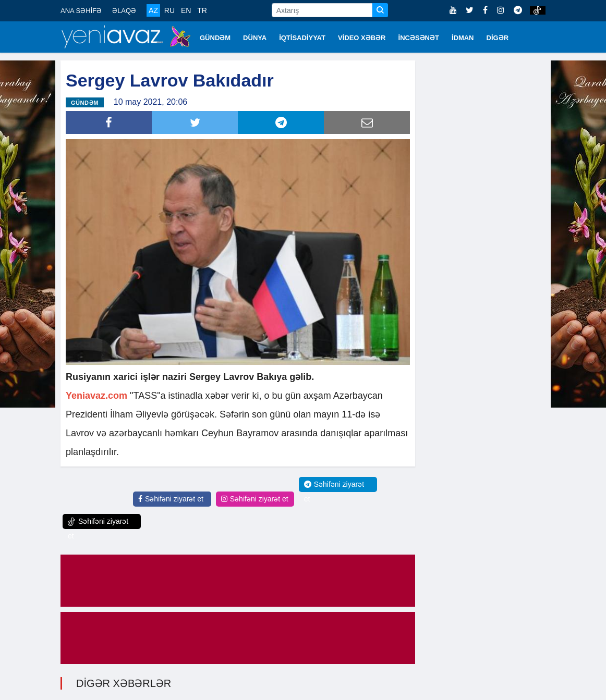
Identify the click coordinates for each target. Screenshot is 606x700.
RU (169, 10)
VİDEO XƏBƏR (362, 38)
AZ (153, 10)
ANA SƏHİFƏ (81, 11)
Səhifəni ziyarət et (171, 499)
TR (202, 10)
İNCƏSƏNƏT (419, 38)
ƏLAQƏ (124, 11)
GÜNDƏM (215, 38)
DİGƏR (498, 38)
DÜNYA (255, 38)
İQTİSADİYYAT (302, 38)
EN (186, 10)
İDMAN (463, 38)
